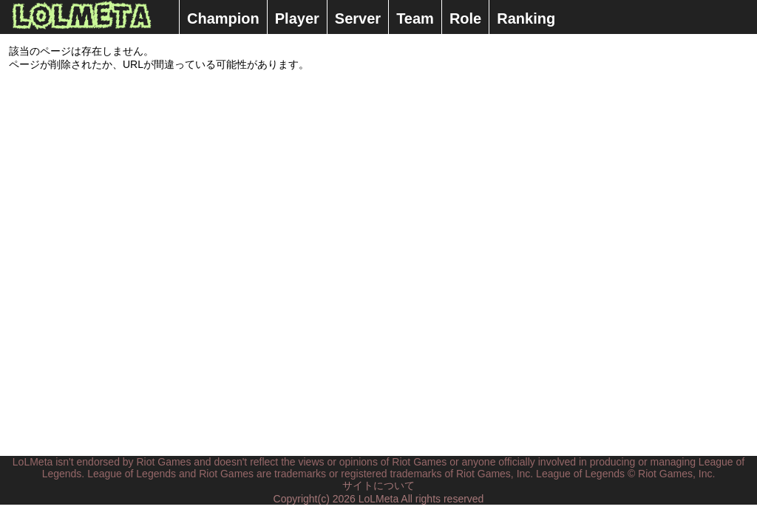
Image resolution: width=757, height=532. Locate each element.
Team (415, 18)
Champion (223, 18)
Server (358, 18)
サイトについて (378, 485)
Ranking (526, 18)
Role (465, 18)
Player (297, 18)
